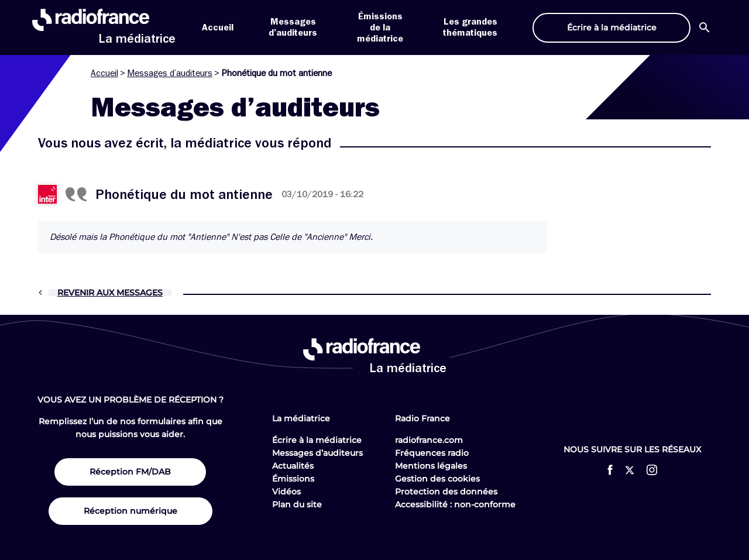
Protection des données (446, 492)
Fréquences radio (432, 453)
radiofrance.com (429, 440)
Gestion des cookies (437, 479)
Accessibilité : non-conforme (455, 504)
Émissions (293, 479)
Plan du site (297, 504)
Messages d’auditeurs (170, 73)
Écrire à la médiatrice (317, 440)
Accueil (218, 28)
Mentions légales (431, 466)
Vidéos (286, 492)
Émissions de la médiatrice (380, 28)
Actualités (293, 466)
